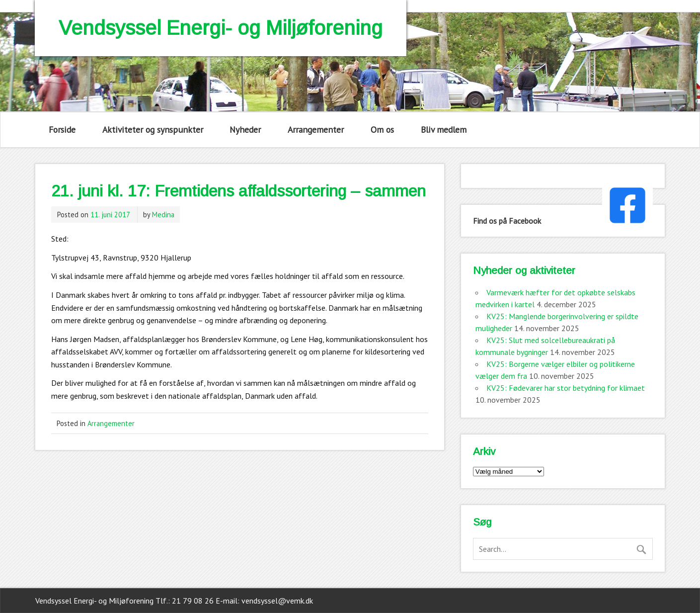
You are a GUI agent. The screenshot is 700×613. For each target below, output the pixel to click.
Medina (163, 215)
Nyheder (245, 130)
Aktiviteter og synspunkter (153, 130)
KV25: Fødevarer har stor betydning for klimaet (566, 388)
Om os (382, 130)
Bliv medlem (444, 130)
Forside (62, 130)
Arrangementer (316, 130)
